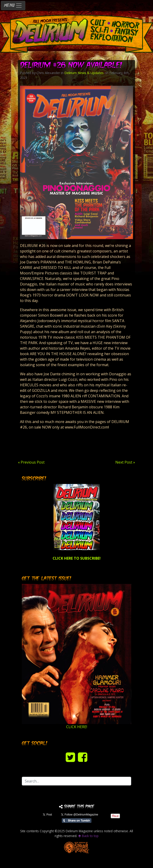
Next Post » (125, 462)
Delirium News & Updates (84, 73)
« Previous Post (31, 462)
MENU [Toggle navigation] (13, 6)
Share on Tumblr (77, 821)
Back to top (88, 836)
